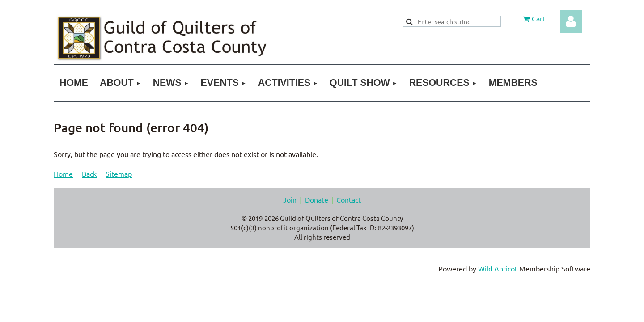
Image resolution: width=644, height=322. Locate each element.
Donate (317, 199)
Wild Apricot (498, 268)
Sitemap (119, 174)
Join (290, 199)
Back (89, 174)
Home (63, 174)
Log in (571, 21)
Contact (349, 199)
